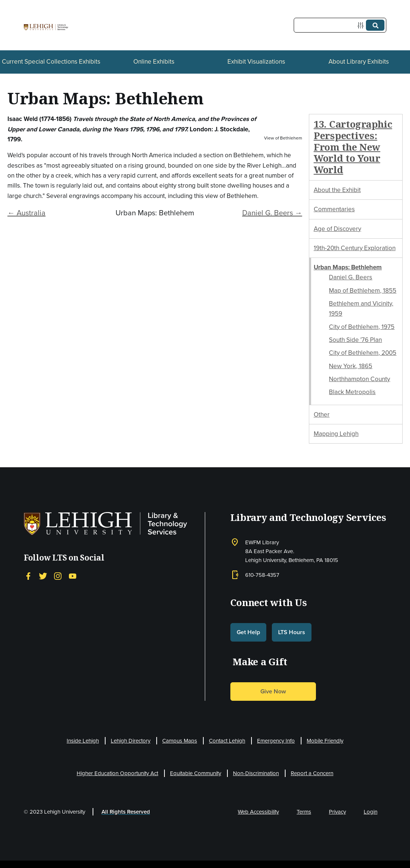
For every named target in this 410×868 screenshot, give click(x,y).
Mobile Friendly (325, 741)
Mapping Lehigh (336, 434)
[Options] (362, 25)
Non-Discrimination (256, 773)
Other (322, 415)
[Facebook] (28, 576)
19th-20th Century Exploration (355, 248)
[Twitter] (43, 576)
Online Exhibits (154, 62)
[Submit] (375, 25)
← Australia (26, 213)
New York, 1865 (351, 366)
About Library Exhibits (359, 62)
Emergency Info (276, 741)
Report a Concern (312, 773)
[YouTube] (73, 576)
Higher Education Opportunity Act (117, 773)
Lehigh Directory (131, 741)
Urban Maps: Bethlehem (348, 267)
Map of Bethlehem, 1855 (363, 291)
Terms (304, 812)
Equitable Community (196, 773)
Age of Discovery (337, 229)
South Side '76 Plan (355, 340)
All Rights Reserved (126, 812)
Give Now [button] (273, 691)
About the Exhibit (337, 190)
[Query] (340, 25)
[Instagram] (58, 576)
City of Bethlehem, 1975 (362, 327)
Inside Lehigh (83, 741)
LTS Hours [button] (292, 632)
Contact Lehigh (227, 741)
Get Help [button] (248, 632)
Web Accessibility (258, 812)
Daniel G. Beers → (272, 213)
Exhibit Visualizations (256, 62)
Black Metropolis (352, 392)
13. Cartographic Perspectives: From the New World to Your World (353, 147)
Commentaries (334, 209)
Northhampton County (359, 379)
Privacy (337, 812)
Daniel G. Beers (351, 277)
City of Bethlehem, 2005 (363, 353)
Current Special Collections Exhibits (51, 62)
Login (371, 812)
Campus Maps (180, 741)
